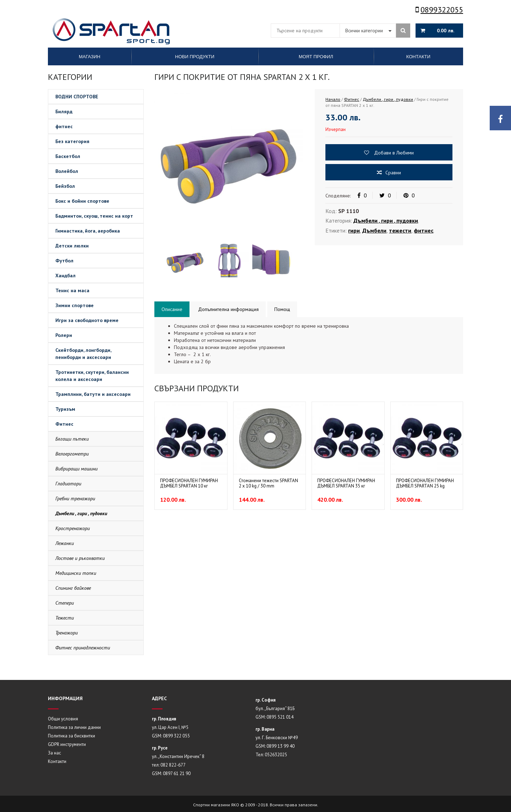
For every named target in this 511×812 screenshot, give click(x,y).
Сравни (393, 173)
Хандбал (65, 276)
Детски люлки (72, 246)
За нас (54, 753)
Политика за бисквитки (72, 736)
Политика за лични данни (74, 727)
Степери (65, 603)
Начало (333, 99)
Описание (172, 309)
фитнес (64, 126)
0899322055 (439, 10)
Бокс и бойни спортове (82, 201)
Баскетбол (68, 156)
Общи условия (63, 719)
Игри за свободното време (87, 320)
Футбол (64, 261)
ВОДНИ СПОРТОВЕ (77, 97)
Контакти (57, 761)
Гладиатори (68, 484)
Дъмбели (374, 230)
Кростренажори (73, 528)
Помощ (282, 309)
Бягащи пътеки (72, 439)
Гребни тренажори (75, 498)
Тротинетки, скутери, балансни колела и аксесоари (92, 376)
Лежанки (65, 543)
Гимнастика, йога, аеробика (88, 231)
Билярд (64, 111)
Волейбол (67, 171)
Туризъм (65, 409)
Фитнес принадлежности (83, 648)
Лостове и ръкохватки (80, 558)
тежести (400, 230)
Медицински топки (76, 573)
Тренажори (67, 633)
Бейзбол (65, 186)
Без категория (72, 141)
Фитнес (64, 424)
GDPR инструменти (67, 744)
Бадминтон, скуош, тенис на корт (94, 216)
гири (354, 230)
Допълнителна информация (228, 309)
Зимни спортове (75, 305)
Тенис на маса (72, 290)
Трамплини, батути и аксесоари (93, 394)
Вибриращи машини (76, 469)
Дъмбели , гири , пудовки (81, 513)
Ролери (64, 335)
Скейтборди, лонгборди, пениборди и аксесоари (83, 354)
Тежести (65, 618)
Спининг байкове (73, 588)
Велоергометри (72, 454)
